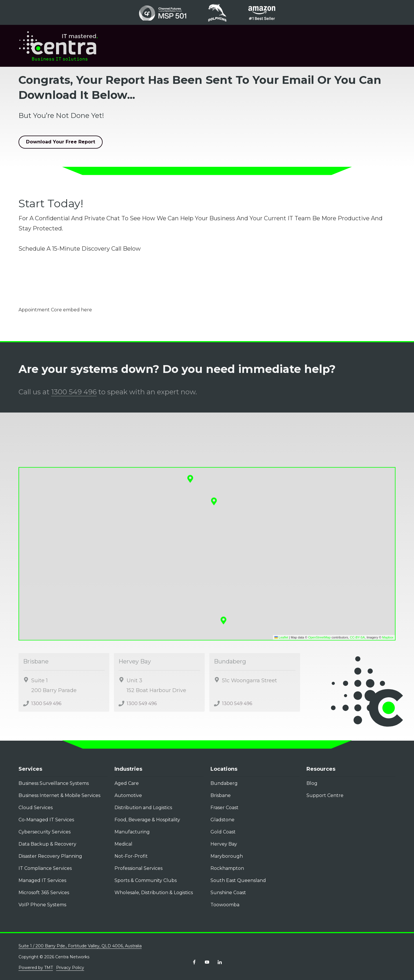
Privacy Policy (70, 968)
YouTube (207, 962)
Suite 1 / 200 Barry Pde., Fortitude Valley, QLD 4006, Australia (80, 946)
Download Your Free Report (61, 142)
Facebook (194, 962)
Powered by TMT (36, 968)
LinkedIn (220, 962)
